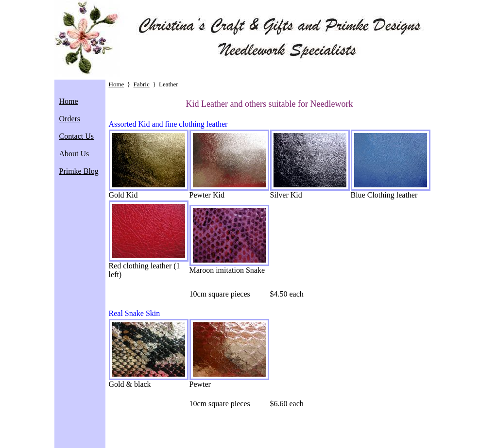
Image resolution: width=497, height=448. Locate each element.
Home (69, 101)
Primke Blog (79, 171)
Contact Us (77, 136)
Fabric (142, 84)
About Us (74, 154)
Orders (70, 119)
